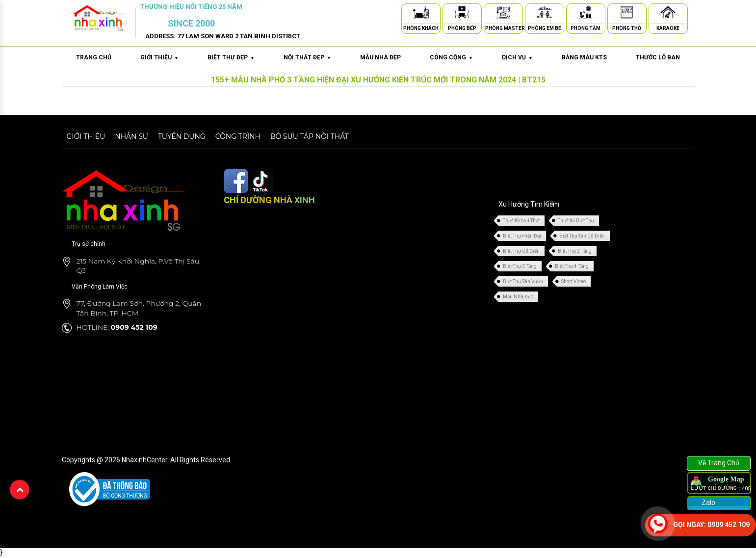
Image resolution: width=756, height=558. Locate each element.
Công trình (238, 136)
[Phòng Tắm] (586, 14)
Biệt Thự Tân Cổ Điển (582, 236)
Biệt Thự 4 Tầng (572, 266)
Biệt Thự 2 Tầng (575, 251)
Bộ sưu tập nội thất (310, 136)
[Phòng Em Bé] (545, 14)
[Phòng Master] (503, 14)
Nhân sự (131, 136)
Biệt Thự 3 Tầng (520, 266)
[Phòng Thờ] (627, 14)
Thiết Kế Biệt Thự (576, 221)
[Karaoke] (668, 14)
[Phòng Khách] (421, 14)
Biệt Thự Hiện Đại (522, 236)
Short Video (574, 281)
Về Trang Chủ (719, 463)
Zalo (708, 503)
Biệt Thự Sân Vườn (523, 281)
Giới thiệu (86, 136)
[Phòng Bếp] (462, 14)
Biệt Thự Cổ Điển (521, 251)
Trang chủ (94, 57)
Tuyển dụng (182, 136)
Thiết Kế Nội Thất (521, 221)
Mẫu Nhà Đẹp (518, 297)
